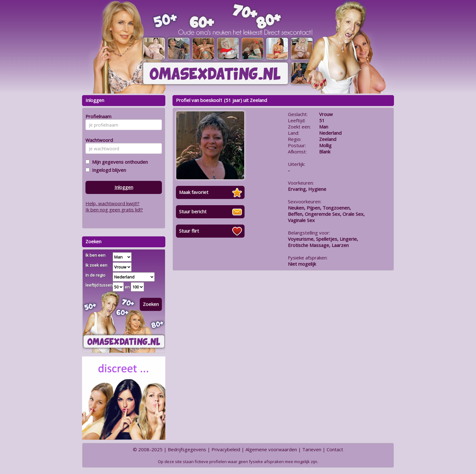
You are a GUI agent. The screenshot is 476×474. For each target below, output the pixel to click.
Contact (335, 449)
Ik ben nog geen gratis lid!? (114, 210)
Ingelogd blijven (108, 170)
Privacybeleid (226, 449)
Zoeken (151, 304)
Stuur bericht (193, 211)
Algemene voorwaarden (271, 449)
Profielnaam (97, 116)
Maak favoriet (194, 192)
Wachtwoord (97, 140)
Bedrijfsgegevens (187, 449)
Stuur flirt (189, 231)
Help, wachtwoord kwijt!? (112, 203)
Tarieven (312, 449)
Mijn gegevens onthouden (119, 162)
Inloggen (124, 187)
